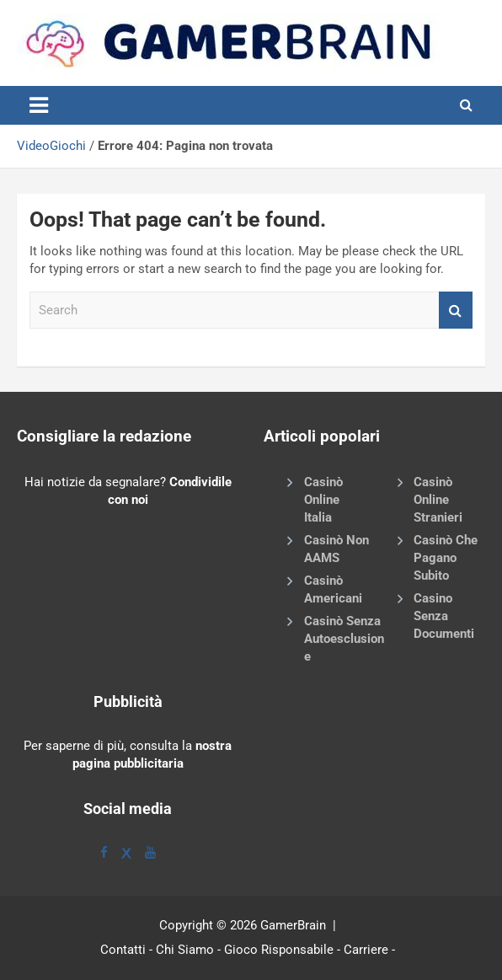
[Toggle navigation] (39, 105)
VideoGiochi (51, 146)
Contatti (123, 950)
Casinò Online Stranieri (438, 500)
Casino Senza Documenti (444, 616)
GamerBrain (293, 925)
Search (456, 311)
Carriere (366, 950)
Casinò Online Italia (323, 500)
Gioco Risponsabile (279, 950)
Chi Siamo (185, 950)
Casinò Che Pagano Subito (446, 558)
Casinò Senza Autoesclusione (344, 639)
